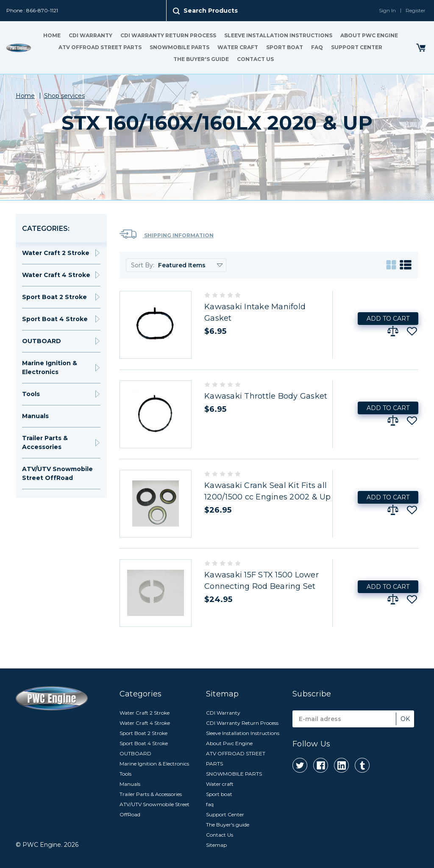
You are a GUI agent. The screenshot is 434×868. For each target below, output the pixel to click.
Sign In (387, 10)
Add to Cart (388, 319)
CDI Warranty (90, 35)
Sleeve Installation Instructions (278, 35)
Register (416, 10)
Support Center (357, 47)
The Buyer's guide (201, 59)
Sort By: (143, 265)
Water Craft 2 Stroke (56, 253)
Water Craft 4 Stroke (56, 275)
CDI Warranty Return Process (168, 35)
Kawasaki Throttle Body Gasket (266, 396)
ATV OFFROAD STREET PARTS (100, 47)
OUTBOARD (42, 341)
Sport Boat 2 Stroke (54, 297)
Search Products (211, 11)
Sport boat (285, 47)
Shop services (64, 96)
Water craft (238, 47)
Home (52, 35)
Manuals (35, 416)
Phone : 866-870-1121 (32, 10)
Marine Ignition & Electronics (50, 367)
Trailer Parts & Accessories (45, 442)
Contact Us (255, 59)
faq (317, 47)
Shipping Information (167, 234)
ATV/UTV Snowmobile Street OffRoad (57, 473)
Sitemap (216, 845)
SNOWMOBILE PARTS (179, 47)
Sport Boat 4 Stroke (55, 319)
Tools (31, 394)
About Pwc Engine (369, 35)
